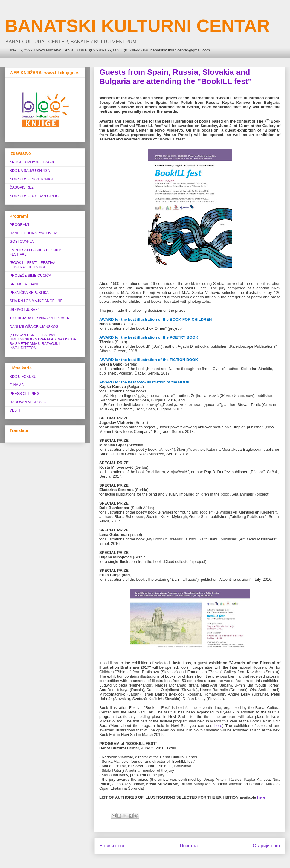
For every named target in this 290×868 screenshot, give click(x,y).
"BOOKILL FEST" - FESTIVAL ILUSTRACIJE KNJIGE (33, 265)
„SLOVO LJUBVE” (24, 310)
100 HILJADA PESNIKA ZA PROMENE (41, 318)
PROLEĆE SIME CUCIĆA (30, 276)
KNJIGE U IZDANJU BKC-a (32, 162)
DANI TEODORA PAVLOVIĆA (33, 233)
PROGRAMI (19, 225)
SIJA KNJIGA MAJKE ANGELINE (36, 301)
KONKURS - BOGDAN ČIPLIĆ (34, 196)
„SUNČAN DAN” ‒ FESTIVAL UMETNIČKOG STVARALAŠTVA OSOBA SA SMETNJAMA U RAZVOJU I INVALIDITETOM (43, 341)
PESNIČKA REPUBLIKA (29, 293)
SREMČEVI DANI (24, 284)
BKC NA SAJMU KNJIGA (30, 171)
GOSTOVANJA (22, 242)
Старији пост (267, 846)
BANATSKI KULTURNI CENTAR (137, 26)
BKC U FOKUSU (23, 377)
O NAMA (17, 385)
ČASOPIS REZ (22, 187)
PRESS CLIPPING (25, 394)
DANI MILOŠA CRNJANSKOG (34, 327)
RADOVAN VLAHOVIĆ (28, 402)
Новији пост (112, 846)
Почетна (189, 846)
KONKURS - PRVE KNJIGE (32, 179)
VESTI (15, 410)
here (218, 726)
